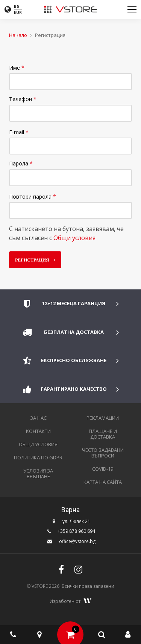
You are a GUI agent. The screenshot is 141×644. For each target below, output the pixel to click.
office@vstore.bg (77, 541)
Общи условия (74, 238)
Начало (18, 35)
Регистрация (33, 260)
